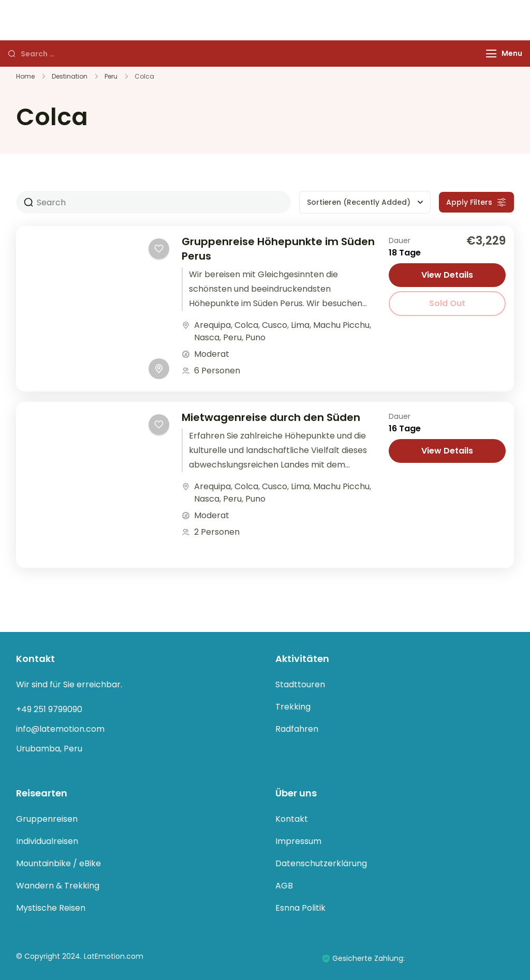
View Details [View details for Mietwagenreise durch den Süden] (447, 451)
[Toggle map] (159, 369)
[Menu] (491, 54)
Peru (232, 337)
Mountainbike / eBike (58, 863)
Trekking (293, 707)
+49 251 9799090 (49, 709)
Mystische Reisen (51, 908)
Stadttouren (300, 684)
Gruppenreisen (47, 819)
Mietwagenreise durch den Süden (271, 417)
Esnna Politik (300, 908)
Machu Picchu (341, 325)
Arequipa (212, 325)
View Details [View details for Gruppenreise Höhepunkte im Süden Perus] (447, 275)
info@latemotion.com (60, 729)
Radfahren (297, 729)
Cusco (275, 325)
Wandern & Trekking (58, 886)
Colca (246, 325)
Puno (255, 337)
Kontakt (292, 819)
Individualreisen (47, 841)
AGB (284, 886)
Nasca (207, 337)
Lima (300, 325)
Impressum (298, 841)
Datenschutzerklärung (321, 863)
